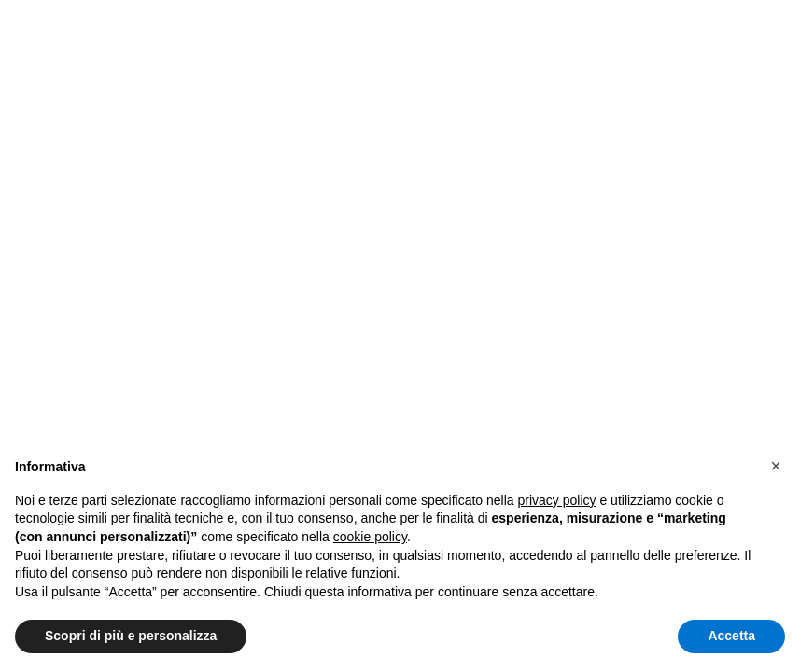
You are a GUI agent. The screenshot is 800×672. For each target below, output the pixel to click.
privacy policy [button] (557, 500)
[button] (776, 466)
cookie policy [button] (370, 537)
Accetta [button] (731, 636)
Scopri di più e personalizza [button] (131, 636)
